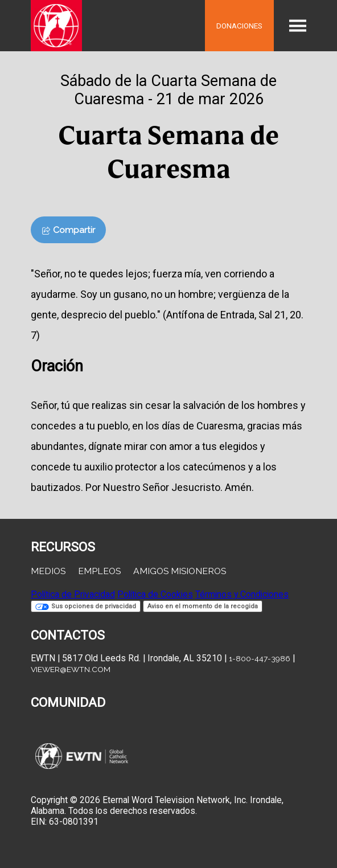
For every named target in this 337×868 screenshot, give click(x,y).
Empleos (99, 571)
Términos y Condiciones (242, 594)
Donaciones (239, 26)
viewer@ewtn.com (71, 669)
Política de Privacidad (73, 594)
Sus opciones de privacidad (86, 606)
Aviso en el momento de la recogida (203, 606)
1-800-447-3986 (260, 658)
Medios (48, 571)
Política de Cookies (155, 594)
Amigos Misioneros (180, 571)
